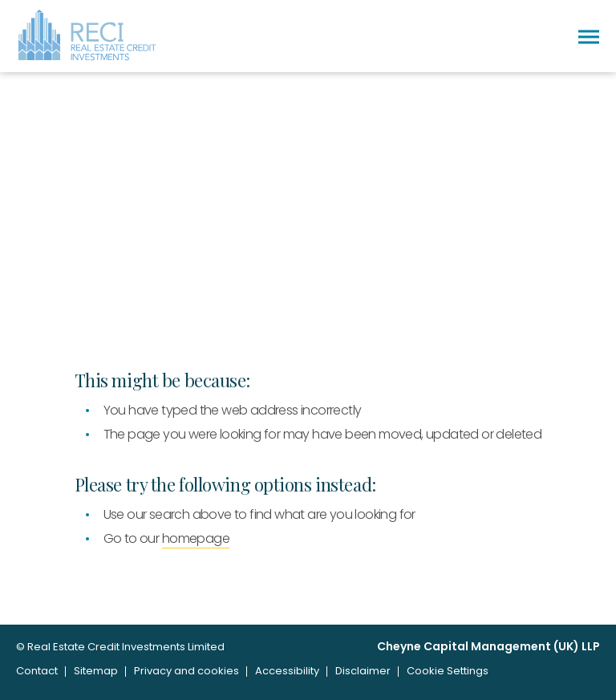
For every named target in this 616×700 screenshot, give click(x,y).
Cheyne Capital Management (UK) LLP (488, 647)
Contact (37, 671)
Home (38, 292)
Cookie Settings (448, 671)
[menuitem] (37, 672)
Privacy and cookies (186, 671)
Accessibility (287, 671)
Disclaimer (363, 671)
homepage (196, 538)
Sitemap (96, 671)
